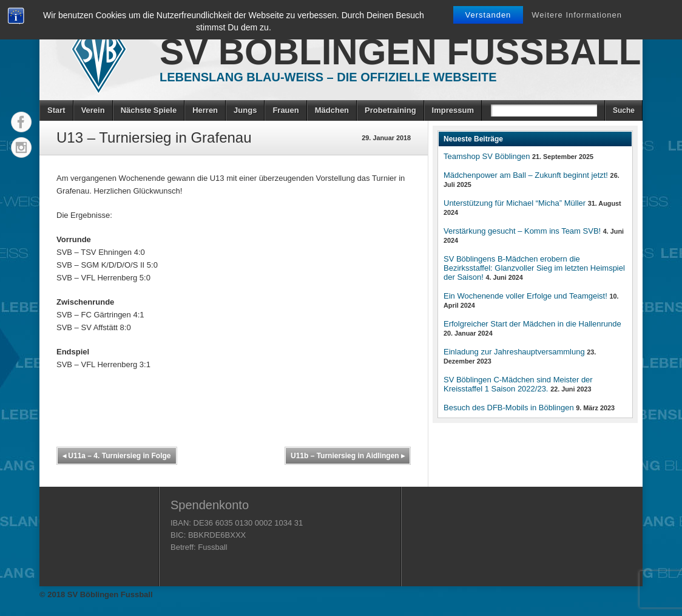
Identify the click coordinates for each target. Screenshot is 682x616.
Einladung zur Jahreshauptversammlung (514, 352)
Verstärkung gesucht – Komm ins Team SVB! (522, 231)
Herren (205, 110)
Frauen (285, 110)
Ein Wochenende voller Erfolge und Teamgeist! (525, 296)
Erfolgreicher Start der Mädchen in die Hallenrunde (532, 324)
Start (56, 110)
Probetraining (390, 110)
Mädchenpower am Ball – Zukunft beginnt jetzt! (526, 175)
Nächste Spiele (149, 110)
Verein (93, 110)
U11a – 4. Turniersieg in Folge (117, 456)
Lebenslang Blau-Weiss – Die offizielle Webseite (328, 77)
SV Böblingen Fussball (400, 52)
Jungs (245, 110)
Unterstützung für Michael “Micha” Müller (515, 203)
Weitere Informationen (577, 15)
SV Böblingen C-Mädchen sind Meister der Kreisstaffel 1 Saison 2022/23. (518, 384)
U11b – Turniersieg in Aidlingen (348, 456)
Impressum (453, 110)
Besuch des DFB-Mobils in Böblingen (509, 408)
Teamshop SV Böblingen (487, 156)
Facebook (21, 122)
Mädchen (332, 110)
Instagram (21, 147)
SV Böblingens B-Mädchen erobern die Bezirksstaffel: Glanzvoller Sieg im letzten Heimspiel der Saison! (534, 268)
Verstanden (488, 15)
